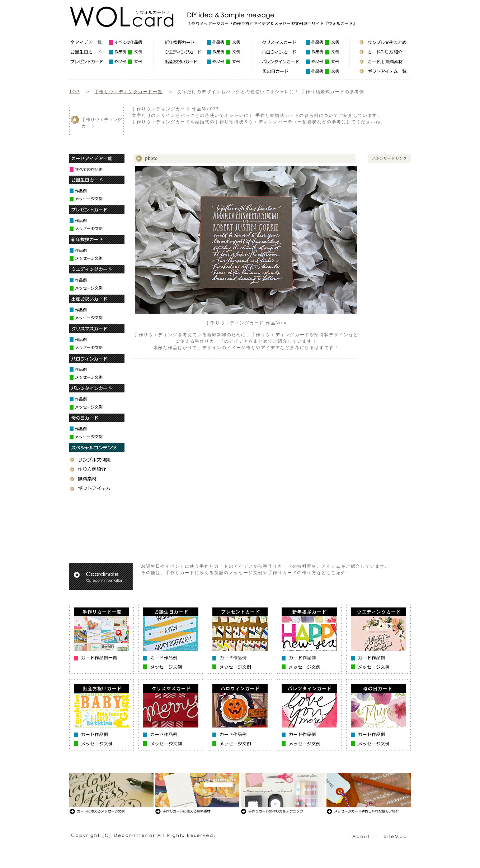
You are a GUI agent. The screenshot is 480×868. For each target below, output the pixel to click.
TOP (74, 92)
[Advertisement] (262, 133)
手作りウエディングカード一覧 (128, 92)
